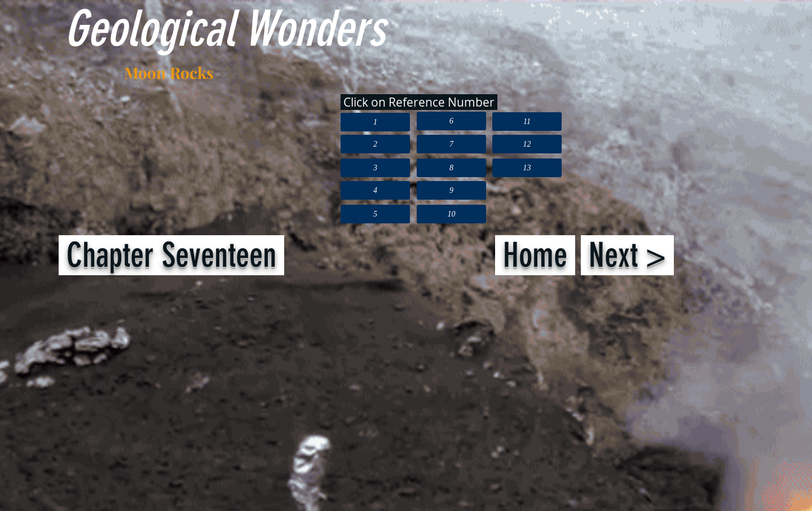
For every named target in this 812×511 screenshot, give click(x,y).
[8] (451, 168)
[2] (375, 144)
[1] (375, 122)
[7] (451, 144)
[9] (451, 190)
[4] (375, 190)
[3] (375, 168)
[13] (527, 168)
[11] (527, 122)
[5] (375, 214)
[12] (527, 144)
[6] (451, 121)
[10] (451, 214)
